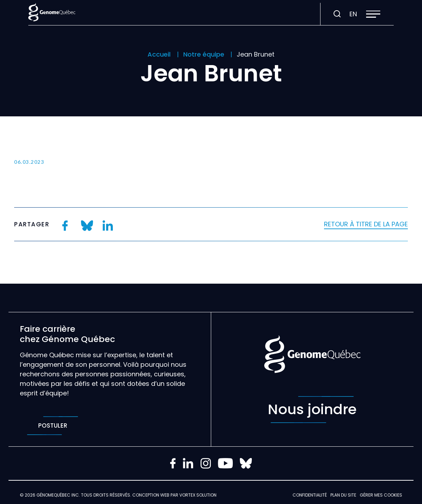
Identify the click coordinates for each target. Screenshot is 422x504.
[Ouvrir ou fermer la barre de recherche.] (337, 14)
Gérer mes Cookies (381, 495)
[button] (373, 14)
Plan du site (343, 495)
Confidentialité (310, 495)
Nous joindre (312, 410)
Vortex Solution (198, 495)
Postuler (53, 426)
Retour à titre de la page (366, 224)
